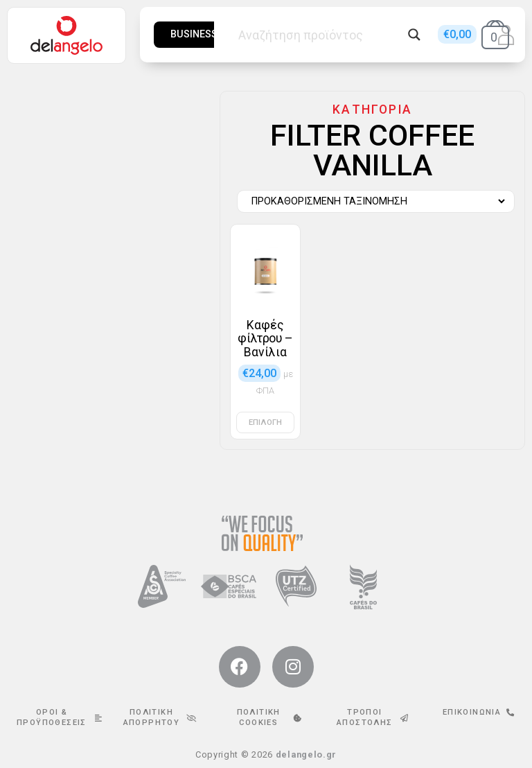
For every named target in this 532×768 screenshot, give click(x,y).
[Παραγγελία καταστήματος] (372, 202)
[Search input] (319, 35)
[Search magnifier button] (414, 35)
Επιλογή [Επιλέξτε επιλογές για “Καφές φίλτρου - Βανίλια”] (265, 422)
